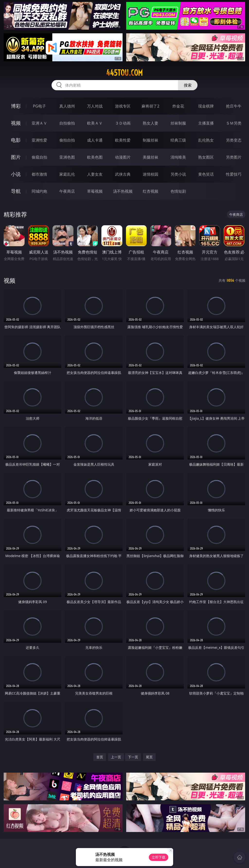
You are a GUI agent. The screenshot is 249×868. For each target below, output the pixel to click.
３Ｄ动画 (123, 123)
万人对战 (95, 106)
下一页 (133, 757)
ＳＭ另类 (234, 123)
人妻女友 (95, 174)
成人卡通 (95, 140)
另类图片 (234, 157)
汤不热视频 (123, 191)
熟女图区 (206, 157)
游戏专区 (123, 106)
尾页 (149, 757)
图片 (16, 157)
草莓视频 (95, 191)
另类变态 (234, 140)
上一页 (116, 757)
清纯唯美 (178, 157)
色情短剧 (178, 191)
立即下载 (159, 857)
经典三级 (178, 140)
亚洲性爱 (39, 140)
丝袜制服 (178, 123)
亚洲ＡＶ (39, 123)
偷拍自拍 (67, 140)
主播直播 (206, 123)
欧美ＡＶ (95, 123)
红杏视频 (151, 191)
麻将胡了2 (150, 106)
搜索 (188, 85)
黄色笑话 (206, 174)
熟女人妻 (151, 123)
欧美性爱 (123, 140)
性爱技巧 (234, 174)
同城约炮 (39, 191)
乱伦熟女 (206, 140)
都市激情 (39, 174)
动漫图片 (123, 157)
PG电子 (39, 106)
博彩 (16, 106)
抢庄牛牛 (234, 106)
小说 (16, 174)
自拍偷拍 (67, 123)
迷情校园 (151, 174)
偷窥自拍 (39, 157)
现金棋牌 (206, 106)
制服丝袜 (151, 140)
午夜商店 (67, 191)
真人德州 (67, 106)
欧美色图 (95, 157)
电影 (16, 140)
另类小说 (178, 174)
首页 (100, 757)
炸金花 (178, 106)
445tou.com (124, 73)
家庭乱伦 (67, 174)
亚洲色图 (67, 157)
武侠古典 (123, 174)
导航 (16, 191)
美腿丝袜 (151, 157)
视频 (16, 123)
